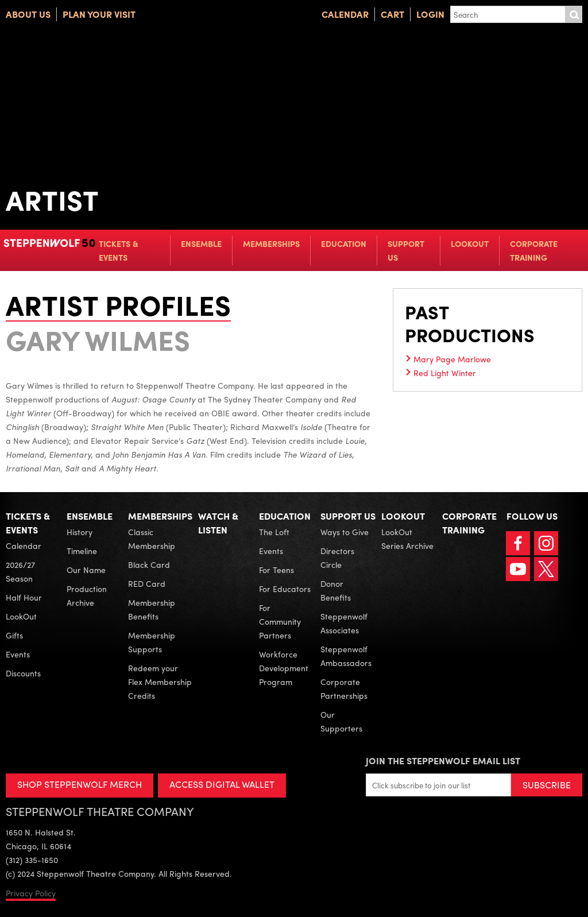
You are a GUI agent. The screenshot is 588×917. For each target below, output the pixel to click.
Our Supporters (341, 721)
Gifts (14, 635)
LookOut (470, 243)
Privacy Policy (31, 893)
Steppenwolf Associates (344, 623)
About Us (28, 14)
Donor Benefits (336, 590)
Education (344, 243)
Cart (392, 14)
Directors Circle (337, 558)
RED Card (147, 583)
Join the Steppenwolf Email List (443, 761)
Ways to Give (345, 532)
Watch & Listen (218, 523)
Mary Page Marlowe (452, 359)
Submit (574, 14)
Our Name (86, 570)
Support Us (406, 250)
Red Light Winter (445, 373)
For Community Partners (280, 621)
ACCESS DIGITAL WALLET (222, 784)
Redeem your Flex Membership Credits (160, 682)
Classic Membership (152, 539)
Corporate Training (534, 250)
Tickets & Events (119, 250)
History (80, 532)
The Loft (274, 532)
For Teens (276, 570)
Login (430, 14)
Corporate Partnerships (344, 688)
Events (18, 654)
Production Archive (87, 595)
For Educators (285, 589)
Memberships (271, 243)
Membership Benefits (152, 609)
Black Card (149, 564)
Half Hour (24, 597)
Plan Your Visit (99, 14)
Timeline (82, 551)
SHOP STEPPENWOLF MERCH (80, 784)
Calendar (345, 14)
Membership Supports (152, 642)
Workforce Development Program (284, 668)
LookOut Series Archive (407, 539)
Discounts (23, 673)
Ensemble (201, 243)
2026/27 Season (20, 571)
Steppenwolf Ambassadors (346, 656)
